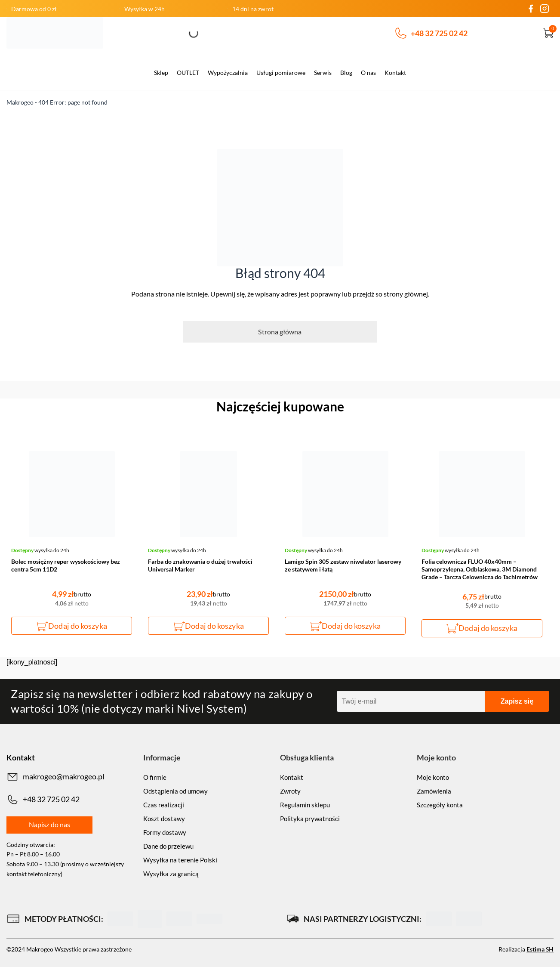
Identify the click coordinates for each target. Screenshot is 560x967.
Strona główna (280, 332)
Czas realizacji (164, 805)
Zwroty (290, 791)
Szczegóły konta (440, 805)
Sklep (161, 73)
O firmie (155, 777)
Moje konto (433, 777)
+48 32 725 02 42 (431, 33)
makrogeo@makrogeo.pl (55, 777)
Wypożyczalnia (228, 73)
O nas (368, 73)
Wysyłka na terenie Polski (180, 860)
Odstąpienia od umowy (175, 791)
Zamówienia (434, 791)
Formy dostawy (165, 832)
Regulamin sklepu (305, 805)
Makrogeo (20, 102)
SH (540, 949)
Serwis (323, 73)
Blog (346, 73)
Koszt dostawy (164, 819)
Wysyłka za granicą (171, 874)
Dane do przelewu (168, 846)
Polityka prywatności (310, 819)
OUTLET (188, 73)
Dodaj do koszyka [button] (77, 626)
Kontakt (395, 73)
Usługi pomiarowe (281, 73)
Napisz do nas (49, 824)
